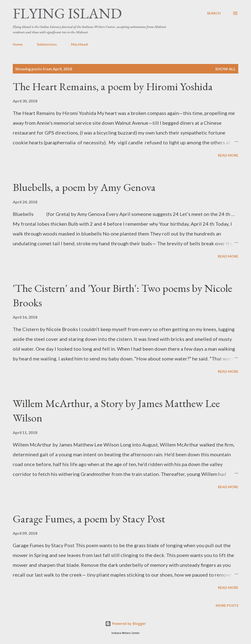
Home (18, 44)
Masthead (79, 44)
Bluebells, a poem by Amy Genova (84, 187)
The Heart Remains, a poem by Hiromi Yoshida (113, 86)
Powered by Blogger (125, 624)
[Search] (214, 13)
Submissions (47, 44)
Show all (226, 69)
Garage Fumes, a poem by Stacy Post (89, 519)
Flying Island (67, 13)
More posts (227, 605)
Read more (228, 155)
